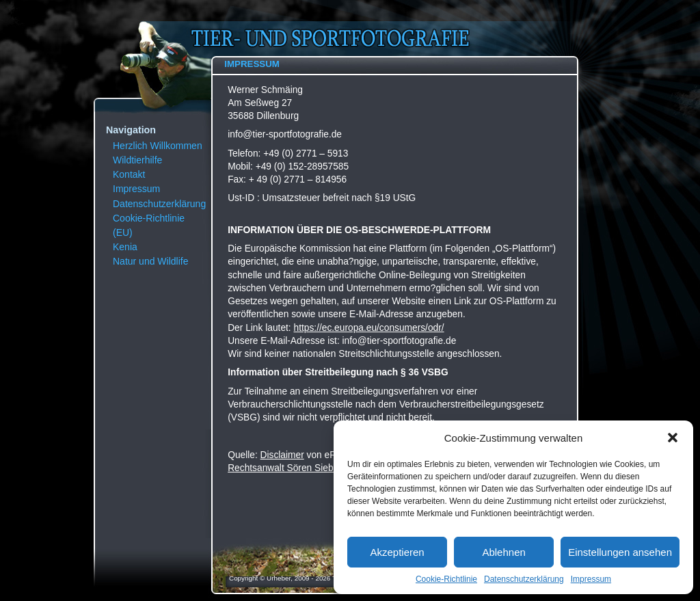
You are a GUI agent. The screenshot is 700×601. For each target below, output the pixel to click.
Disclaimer (282, 455)
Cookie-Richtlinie (446, 579)
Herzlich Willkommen (158, 146)
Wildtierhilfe (137, 160)
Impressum (591, 579)
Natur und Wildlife (151, 261)
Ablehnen (503, 552)
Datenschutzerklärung (524, 579)
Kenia (125, 247)
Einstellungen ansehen (620, 552)
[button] (673, 438)
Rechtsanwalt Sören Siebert (286, 468)
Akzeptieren (397, 552)
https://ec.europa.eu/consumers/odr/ (369, 328)
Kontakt (129, 174)
